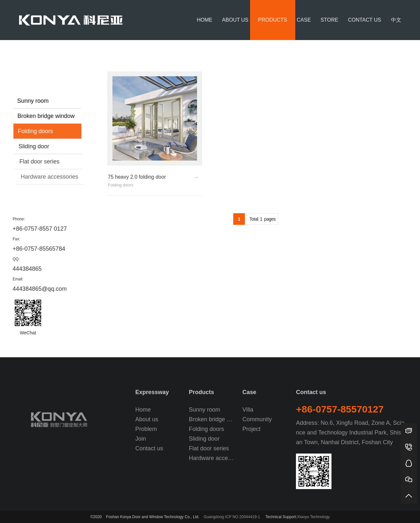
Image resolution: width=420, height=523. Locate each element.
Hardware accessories (53, 177)
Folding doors (393, 49)
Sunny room (33, 101)
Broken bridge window (47, 116)
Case (304, 20)
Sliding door (36, 146)
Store (329, 20)
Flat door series (42, 162)
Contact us (365, 20)
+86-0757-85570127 (340, 409)
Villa (248, 410)
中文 (396, 20)
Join (141, 439)
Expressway (152, 392)
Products (273, 20)
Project (251, 429)
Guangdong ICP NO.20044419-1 (232, 517)
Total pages (262, 219)
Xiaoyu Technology (314, 517)
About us (235, 20)
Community (257, 419)
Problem (146, 429)
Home (205, 20)
